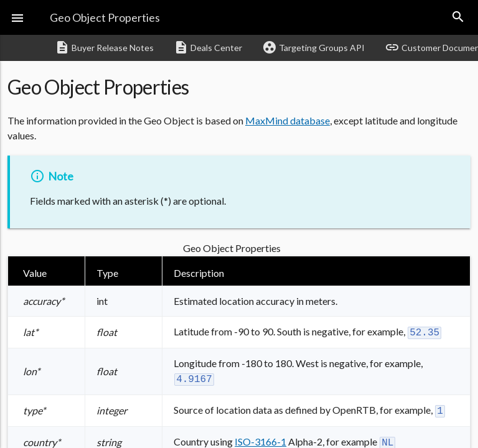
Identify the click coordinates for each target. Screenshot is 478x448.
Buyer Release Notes (104, 47)
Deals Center (208, 47)
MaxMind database (288, 120)
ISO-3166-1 (260, 438)
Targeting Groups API (313, 47)
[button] (17, 17)
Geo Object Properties (105, 17)
